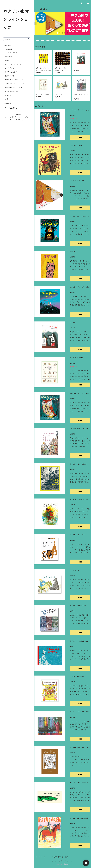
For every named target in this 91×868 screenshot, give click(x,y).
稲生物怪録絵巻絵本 (12, 91)
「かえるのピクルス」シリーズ (15, 84)
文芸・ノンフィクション (13, 64)
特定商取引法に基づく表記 (60, 857)
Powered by (62, 864)
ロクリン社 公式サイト (11, 108)
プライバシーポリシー (43, 857)
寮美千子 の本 (10, 76)
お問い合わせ (8, 104)
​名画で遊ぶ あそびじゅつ (13, 87)
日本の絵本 (9, 49)
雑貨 (6, 99)
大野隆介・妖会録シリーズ (14, 80)
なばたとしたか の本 (12, 72)
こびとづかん (9, 68)
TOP (36, 9)
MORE (80, 137)
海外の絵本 (9, 57)
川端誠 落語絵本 (13, 53)
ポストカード (9, 95)
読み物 (7, 60)
